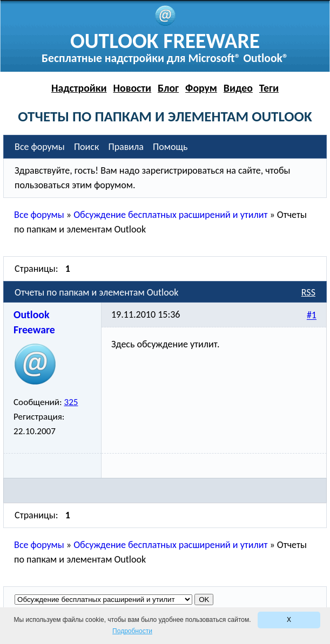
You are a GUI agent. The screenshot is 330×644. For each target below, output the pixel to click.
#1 (312, 316)
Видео (238, 88)
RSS (308, 292)
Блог (168, 88)
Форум (201, 88)
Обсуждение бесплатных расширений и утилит (170, 215)
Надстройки (79, 88)
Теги (269, 88)
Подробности (132, 631)
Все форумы (39, 215)
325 (71, 402)
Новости (133, 88)
